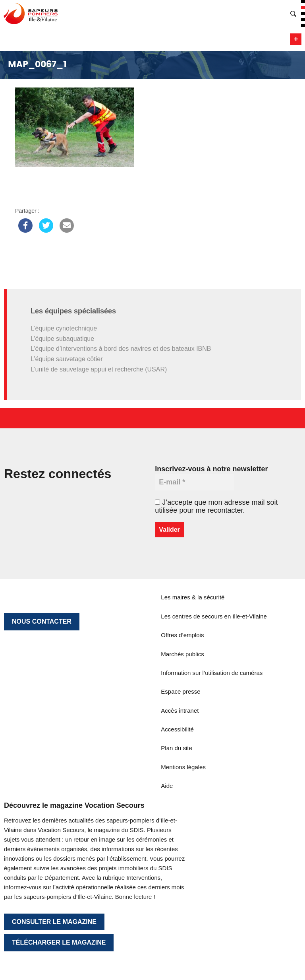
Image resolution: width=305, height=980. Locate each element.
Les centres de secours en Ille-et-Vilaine (214, 616)
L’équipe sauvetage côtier (67, 359)
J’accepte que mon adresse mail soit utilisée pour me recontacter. (216, 506)
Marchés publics (182, 654)
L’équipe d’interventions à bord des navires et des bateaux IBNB (121, 349)
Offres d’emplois (182, 635)
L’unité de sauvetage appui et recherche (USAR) (99, 369)
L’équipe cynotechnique (64, 328)
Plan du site (176, 748)
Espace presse (180, 691)
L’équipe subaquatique (62, 339)
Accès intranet (180, 711)
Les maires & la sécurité (193, 597)
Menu (296, 39)
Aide (167, 786)
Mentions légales (183, 767)
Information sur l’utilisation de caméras (212, 673)
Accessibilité (177, 729)
